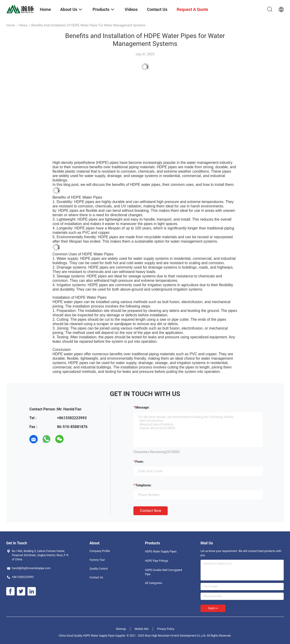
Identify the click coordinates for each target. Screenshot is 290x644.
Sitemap (121, 629)
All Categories (154, 583)
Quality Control (99, 569)
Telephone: (143, 485)
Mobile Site (142, 629)
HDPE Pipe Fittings (157, 561)
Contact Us (96, 577)
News (23, 25)
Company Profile (100, 551)
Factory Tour (97, 560)
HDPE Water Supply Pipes (161, 552)
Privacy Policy (166, 629)
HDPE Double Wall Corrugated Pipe (164, 572)
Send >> (213, 608)
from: (139, 462)
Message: (142, 407)
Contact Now (151, 511)
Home (11, 25)
